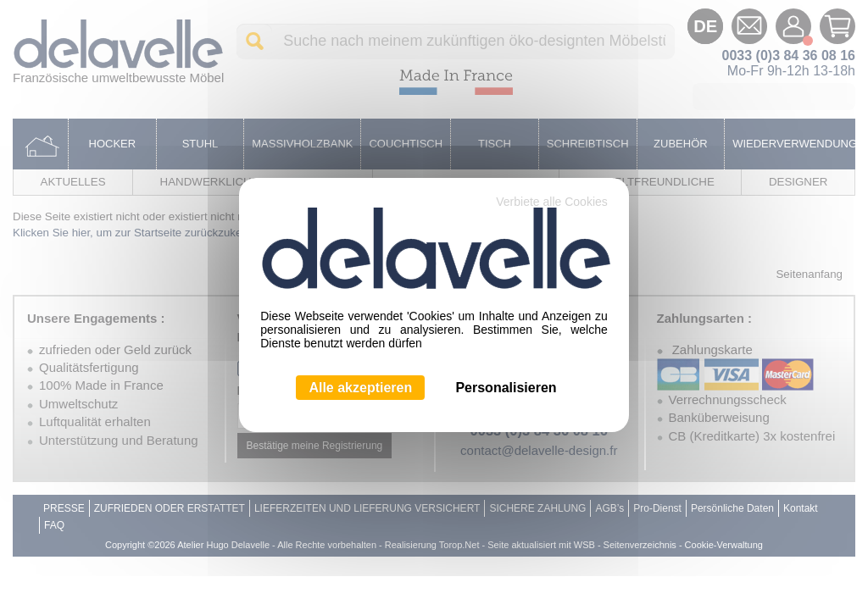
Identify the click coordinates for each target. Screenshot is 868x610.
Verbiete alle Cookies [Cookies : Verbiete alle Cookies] (552, 202)
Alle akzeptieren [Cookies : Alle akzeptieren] (360, 388)
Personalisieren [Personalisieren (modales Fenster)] (506, 388)
